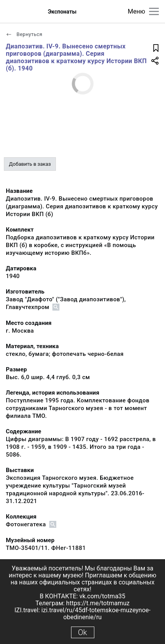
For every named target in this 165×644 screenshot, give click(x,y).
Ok (82, 632)
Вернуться (24, 34)
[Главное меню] (154, 11)
